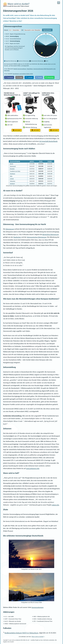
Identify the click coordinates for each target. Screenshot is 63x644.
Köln (11, 176)
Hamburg (12, 174)
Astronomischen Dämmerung (37, 237)
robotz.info (55, 505)
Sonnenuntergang (38, 607)
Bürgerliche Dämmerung (51, 234)
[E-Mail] (19, 77)
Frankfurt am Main (15, 171)
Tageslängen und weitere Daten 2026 (23, 74)
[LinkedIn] (29, 77)
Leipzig (12, 179)
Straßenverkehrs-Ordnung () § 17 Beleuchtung (21, 633)
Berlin (12, 164)
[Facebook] (9, 77)
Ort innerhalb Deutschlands (48, 141)
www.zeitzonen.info (33, 468)
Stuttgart (12, 184)
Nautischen (17, 237)
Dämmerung (10, 229)
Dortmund (13, 166)
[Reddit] (39, 77)
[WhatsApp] (49, 77)
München (13, 181)
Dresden (12, 169)
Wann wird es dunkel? (16, 4)
